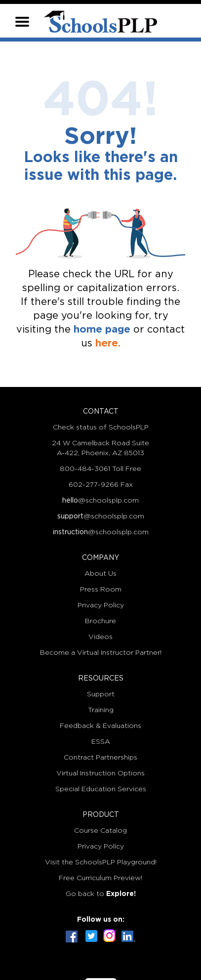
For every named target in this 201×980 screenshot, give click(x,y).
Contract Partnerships (100, 758)
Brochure (100, 621)
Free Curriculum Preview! (100, 878)
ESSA (101, 742)
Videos (100, 637)
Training (101, 710)
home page (102, 330)
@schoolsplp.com (100, 501)
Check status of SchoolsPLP (101, 427)
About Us (100, 574)
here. (108, 343)
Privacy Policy (101, 605)
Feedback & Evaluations (100, 726)
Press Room (101, 590)
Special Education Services (101, 789)
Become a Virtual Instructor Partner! (101, 653)
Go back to (101, 894)
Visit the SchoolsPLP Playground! (101, 862)
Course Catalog (100, 831)
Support (101, 694)
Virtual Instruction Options (100, 773)
